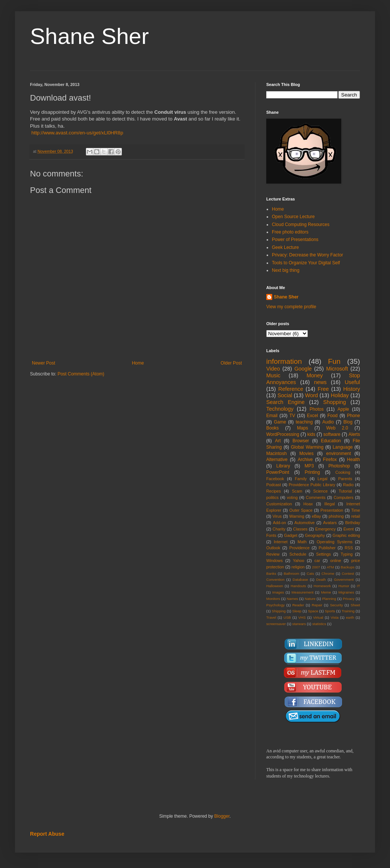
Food (332, 416)
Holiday (340, 395)
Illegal (330, 504)
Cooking (343, 472)
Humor (344, 586)
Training (348, 611)
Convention (275, 579)
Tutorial (345, 491)
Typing (346, 554)
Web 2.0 (337, 428)
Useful (352, 382)
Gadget (290, 535)
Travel (271, 617)
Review (273, 554)
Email (272, 416)
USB (287, 617)
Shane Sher (89, 36)
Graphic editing (346, 535)
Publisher (327, 548)
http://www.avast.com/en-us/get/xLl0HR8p (77, 133)
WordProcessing (283, 434)
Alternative (277, 460)
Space (313, 611)
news (320, 382)
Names (292, 599)
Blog (348, 422)
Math (302, 542)
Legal (322, 479)
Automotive (304, 523)
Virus (277, 516)
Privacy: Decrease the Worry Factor (307, 255)
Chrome (328, 573)
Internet (281, 542)
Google (303, 369)
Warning (297, 516)
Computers (344, 497)
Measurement (302, 592)
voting (292, 497)
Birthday (352, 523)
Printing (312, 472)
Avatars (330, 523)
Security (337, 605)
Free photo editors (290, 232)
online (336, 561)
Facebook (275, 479)
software (332, 434)
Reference (291, 389)
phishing (336, 516)
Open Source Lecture (293, 217)
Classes (300, 529)
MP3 (309, 466)
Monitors (273, 599)
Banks (271, 573)
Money (314, 375)
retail (356, 516)
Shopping (335, 402)
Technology (280, 409)
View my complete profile (291, 307)
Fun (334, 361)
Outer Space (301, 510)
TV (292, 416)
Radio (348, 485)
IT (358, 586)
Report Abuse (47, 834)
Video (273, 369)
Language (343, 447)
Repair (317, 605)
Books (272, 428)
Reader (298, 605)
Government (344, 579)
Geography (315, 535)
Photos (317, 409)
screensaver (276, 624)
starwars (299, 624)
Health (353, 460)
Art (278, 441)
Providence (299, 548)
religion (298, 567)
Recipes (274, 491)
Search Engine (285, 402)
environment (339, 454)
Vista (335, 617)
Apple (343, 409)
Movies (306, 454)
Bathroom (291, 573)
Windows (274, 561)
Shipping (279, 611)
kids (311, 434)
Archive (305, 460)
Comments (316, 497)
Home (138, 363)
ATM (330, 567)
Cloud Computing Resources (301, 225)
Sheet (355, 605)
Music (273, 375)
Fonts (271, 535)
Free (323, 389)
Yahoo (298, 561)
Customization (279, 504)
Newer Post (43, 363)
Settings (323, 554)
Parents (345, 479)
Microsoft (337, 369)
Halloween (275, 586)
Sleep (297, 611)
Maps (302, 428)
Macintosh (277, 454)
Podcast (274, 485)
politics (272, 497)
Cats (310, 573)
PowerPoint (278, 472)
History (352, 389)
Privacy (349, 599)
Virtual (318, 617)
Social (285, 395)
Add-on (280, 523)
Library (283, 466)
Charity (279, 529)
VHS (302, 617)
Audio (328, 422)
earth (350, 617)
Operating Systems (334, 542)
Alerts (354, 434)
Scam (297, 491)
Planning (329, 599)
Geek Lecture (285, 247)
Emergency (326, 529)
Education (331, 441)
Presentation (332, 510)
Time (355, 510)
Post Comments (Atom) (81, 374)
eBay (316, 516)
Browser (301, 441)
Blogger (222, 816)
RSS (349, 548)
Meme (326, 592)
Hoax (308, 504)
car (317, 561)
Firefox (330, 460)
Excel (313, 416)
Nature (310, 599)
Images (278, 592)
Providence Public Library (312, 485)
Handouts (298, 586)
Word (312, 395)
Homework (322, 586)
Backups (348, 567)
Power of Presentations (295, 240)
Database (300, 579)
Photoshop (339, 466)
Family (301, 479)
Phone (353, 416)
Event (349, 529)
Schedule (298, 554)
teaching (304, 422)
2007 (316, 567)
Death (321, 579)
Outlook (273, 548)
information (284, 361)
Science (320, 491)
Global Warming (307, 447)
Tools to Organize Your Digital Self (306, 263)
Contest (348, 573)
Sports (330, 611)
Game (280, 422)
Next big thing (286, 270)
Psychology (275, 605)
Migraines (346, 592)
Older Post (231, 363)
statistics (319, 624)
